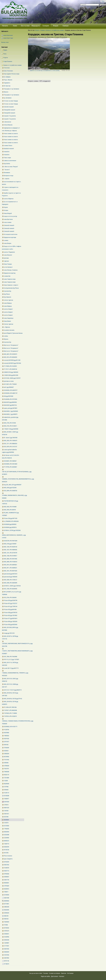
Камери (66, 26)
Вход (103, 1)
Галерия (46, 26)
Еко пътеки (25, 26)
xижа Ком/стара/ (8, 38)
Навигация (4, 47)
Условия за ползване (55, 973)
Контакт (62, 976)
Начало (5, 26)
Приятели (64, 973)
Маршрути (36, 26)
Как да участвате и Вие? (36, 973)
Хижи (15, 26)
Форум (56, 26)
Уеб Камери (70, 973)
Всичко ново (5, 42)
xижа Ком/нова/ (8, 35)
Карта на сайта (46, 976)
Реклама (46, 973)
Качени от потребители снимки (55, 30)
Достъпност (55, 976)
